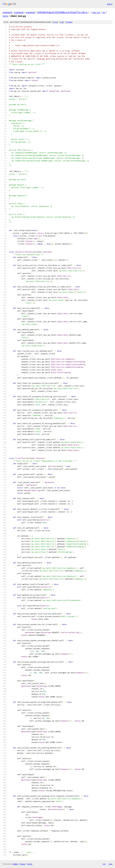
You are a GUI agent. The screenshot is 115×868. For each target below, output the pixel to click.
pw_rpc (96, 12)
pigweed (7, 12)
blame (69, 22)
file (55, 22)
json (110, 864)
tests (5, 16)
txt (104, 864)
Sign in (110, 4)
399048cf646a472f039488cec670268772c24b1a (62, 12)
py (104, 12)
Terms (30, 864)
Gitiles (15, 864)
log (62, 22)
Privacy (22, 864)
